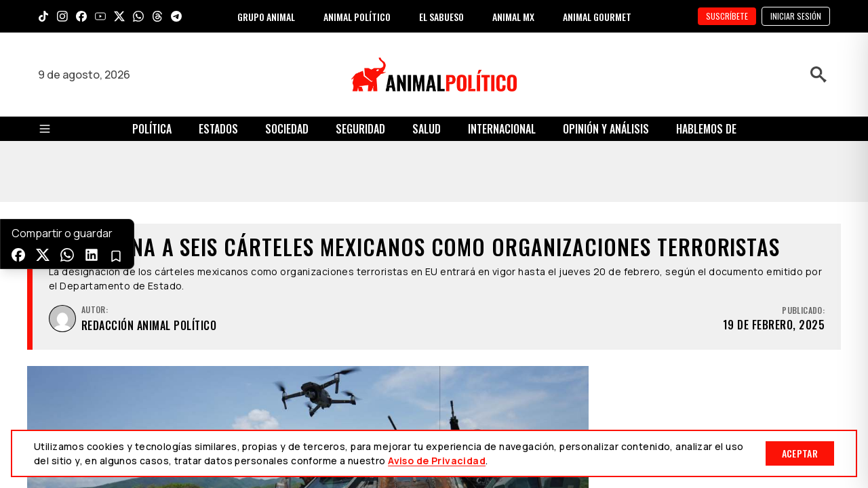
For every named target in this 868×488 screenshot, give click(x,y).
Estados (218, 129)
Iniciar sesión (796, 16)
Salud (427, 129)
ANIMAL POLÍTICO (357, 17)
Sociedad (287, 129)
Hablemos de (706, 129)
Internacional (502, 129)
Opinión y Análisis (606, 129)
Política (152, 129)
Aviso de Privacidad (437, 461)
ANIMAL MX (513, 17)
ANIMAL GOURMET (597, 17)
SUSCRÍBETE (727, 16)
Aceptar (800, 453)
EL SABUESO (441, 17)
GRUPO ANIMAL (266, 17)
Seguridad (360, 129)
